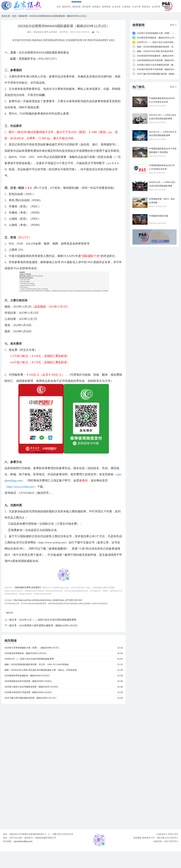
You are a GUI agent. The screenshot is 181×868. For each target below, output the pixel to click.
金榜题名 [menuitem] (96, 7)
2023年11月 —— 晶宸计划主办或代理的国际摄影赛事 (48, 620)
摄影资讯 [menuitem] (67, 7)
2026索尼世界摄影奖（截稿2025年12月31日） (64, 653)
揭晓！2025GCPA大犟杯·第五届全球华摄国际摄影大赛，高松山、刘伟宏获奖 (64, 670)
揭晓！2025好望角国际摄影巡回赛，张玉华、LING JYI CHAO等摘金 (64, 664)
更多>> (173, 25)
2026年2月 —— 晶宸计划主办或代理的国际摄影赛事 (64, 659)
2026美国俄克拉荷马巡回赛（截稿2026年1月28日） (64, 681)
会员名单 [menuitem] (116, 7)
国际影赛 (23, 16)
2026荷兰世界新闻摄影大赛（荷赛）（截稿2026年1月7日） (64, 648)
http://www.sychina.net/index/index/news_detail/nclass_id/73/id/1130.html (48, 600)
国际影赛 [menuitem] (76, 7)
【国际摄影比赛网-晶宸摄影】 (28, 587)
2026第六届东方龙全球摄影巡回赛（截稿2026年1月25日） (64, 687)
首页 (14, 16)
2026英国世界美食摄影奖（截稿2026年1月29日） (64, 676)
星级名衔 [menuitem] (146, 7)
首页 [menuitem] (59, 7)
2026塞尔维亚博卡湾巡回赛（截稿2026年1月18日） (64, 692)
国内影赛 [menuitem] (86, 7)
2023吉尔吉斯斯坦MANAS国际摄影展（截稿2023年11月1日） (59, 16)
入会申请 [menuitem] (136, 7)
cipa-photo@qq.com (23, 841)
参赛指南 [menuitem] (106, 7)
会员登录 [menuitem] (156, 7)
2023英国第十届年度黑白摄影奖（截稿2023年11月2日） (49, 625)
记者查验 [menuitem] (126, 7)
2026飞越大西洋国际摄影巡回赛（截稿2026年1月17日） (64, 698)
